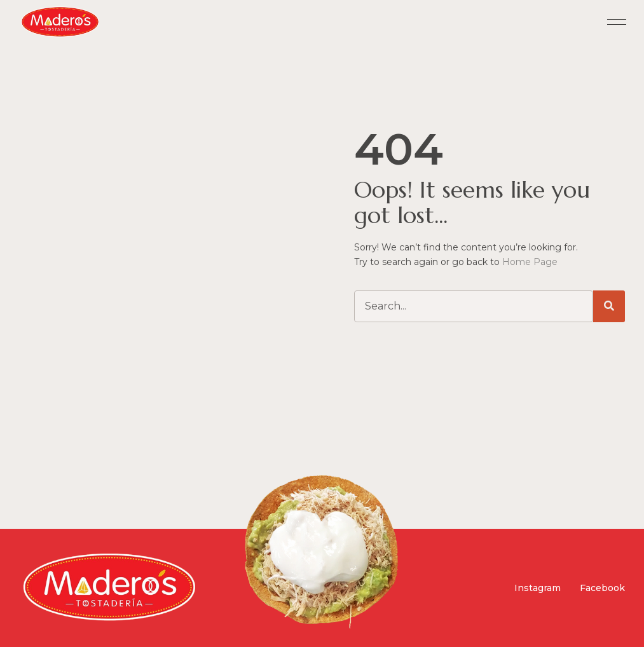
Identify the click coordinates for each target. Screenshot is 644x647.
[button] (617, 23)
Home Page (530, 262)
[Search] (609, 306)
